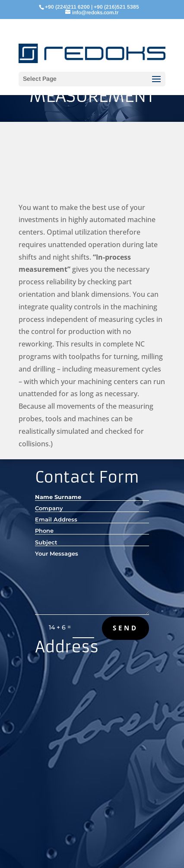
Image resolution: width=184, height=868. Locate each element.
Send (125, 628)
